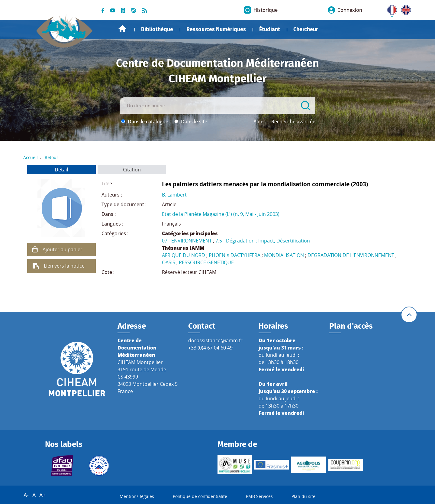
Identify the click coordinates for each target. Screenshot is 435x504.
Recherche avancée (293, 122)
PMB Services (259, 496)
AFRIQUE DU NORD (184, 255)
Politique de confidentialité (200, 496)
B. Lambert (174, 195)
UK (404, 9)
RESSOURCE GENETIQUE (206, 262)
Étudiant (270, 29)
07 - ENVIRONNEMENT (187, 241)
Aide (258, 122)
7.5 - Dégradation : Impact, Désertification (263, 241)
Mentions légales (137, 496)
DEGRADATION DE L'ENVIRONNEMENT (351, 255)
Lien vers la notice (64, 266)
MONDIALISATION (284, 255)
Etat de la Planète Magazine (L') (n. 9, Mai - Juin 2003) (221, 214)
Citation (132, 170)
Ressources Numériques (216, 29)
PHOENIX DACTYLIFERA (235, 255)
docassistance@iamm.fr (215, 340)
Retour (52, 157)
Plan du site (303, 496)
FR (390, 9)
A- (26, 495)
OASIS (169, 262)
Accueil (122, 29)
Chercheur (306, 29)
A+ (42, 495)
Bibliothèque (157, 29)
